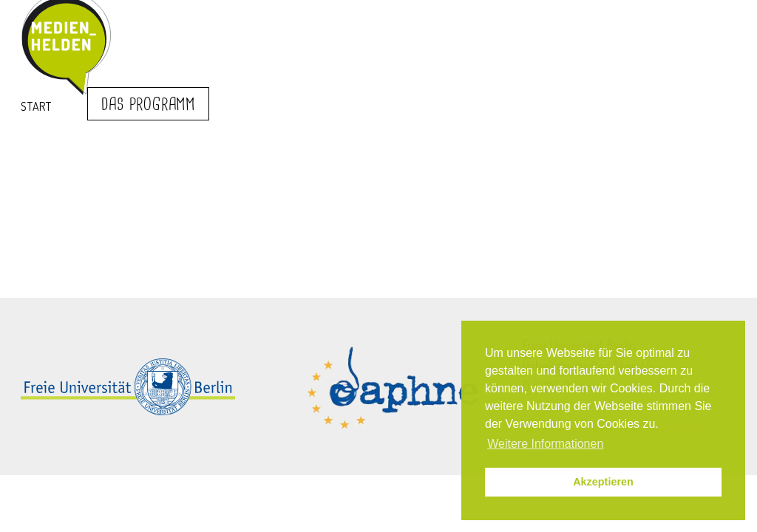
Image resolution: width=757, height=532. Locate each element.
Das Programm (148, 105)
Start (36, 106)
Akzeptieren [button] (603, 482)
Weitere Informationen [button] (545, 444)
